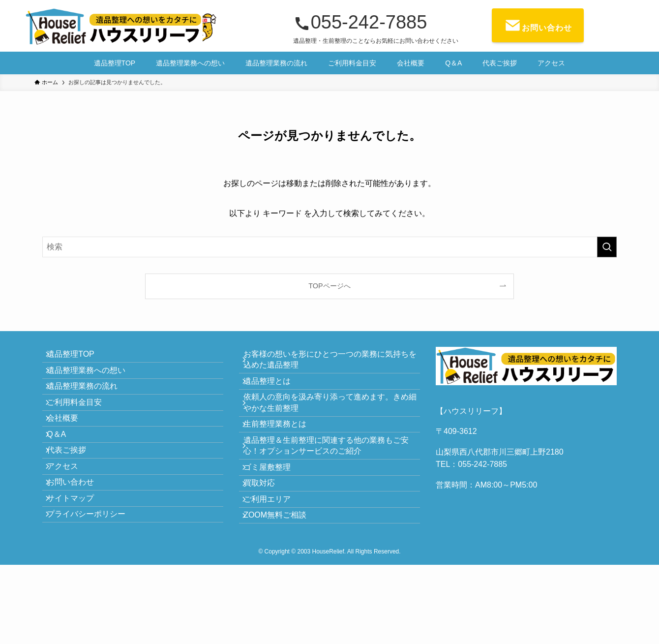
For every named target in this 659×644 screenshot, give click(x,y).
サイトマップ (78, 567)
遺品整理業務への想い (93, 381)
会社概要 (70, 451)
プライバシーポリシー (93, 591)
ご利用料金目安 (82, 428)
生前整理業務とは (282, 449)
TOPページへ (329, 286)
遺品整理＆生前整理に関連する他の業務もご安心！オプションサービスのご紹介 (329, 478)
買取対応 (267, 531)
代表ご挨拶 (74, 498)
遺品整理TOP (78, 358)
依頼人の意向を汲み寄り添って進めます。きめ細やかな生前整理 (329, 421)
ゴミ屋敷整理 (274, 507)
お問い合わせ (78, 544)
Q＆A (64, 474)
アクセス (70, 521)
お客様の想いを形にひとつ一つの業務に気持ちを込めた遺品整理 (329, 363)
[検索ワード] (329, 247)
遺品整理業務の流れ (90, 404)
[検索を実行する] (607, 247)
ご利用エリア (274, 554)
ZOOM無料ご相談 (282, 577)
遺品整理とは (274, 392)
